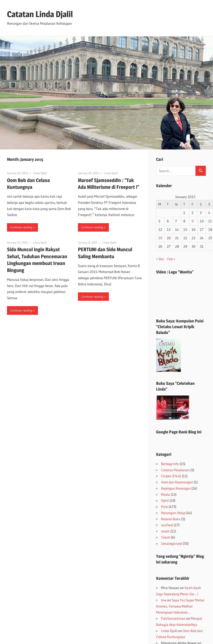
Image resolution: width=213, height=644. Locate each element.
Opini (165, 500)
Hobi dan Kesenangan (177, 482)
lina (164, 600)
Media (165, 494)
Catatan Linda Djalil (40, 14)
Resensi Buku (171, 519)
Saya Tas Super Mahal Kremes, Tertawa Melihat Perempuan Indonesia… (180, 606)
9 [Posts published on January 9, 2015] (192, 221)
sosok (165, 531)
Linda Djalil (40, 173)
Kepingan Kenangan (176, 488)
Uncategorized (172, 543)
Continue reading (21, 227)
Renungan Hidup (173, 513)
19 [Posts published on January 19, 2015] (160, 238)
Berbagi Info (170, 464)
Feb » (171, 259)
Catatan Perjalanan (175, 470)
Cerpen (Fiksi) (171, 476)
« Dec (160, 259)
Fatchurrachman (173, 618)
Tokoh (166, 537)
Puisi (164, 507)
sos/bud (167, 525)
